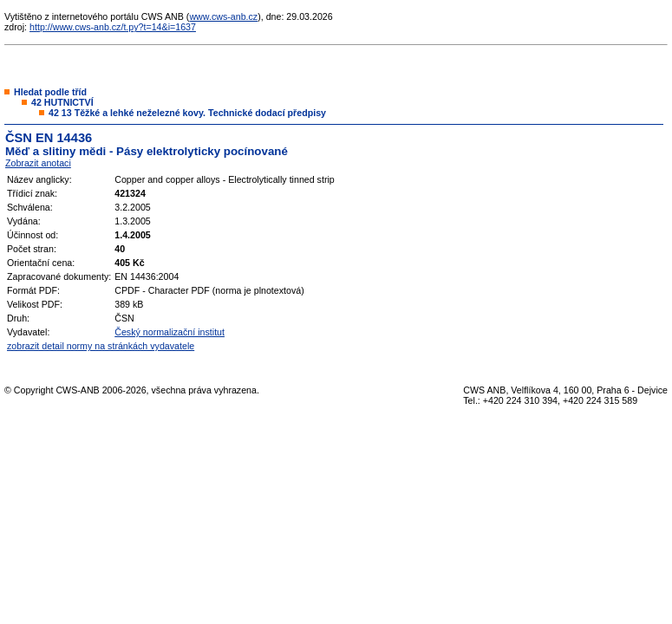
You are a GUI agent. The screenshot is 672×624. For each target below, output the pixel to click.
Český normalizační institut (170, 332)
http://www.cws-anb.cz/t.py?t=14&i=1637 (113, 27)
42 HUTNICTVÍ (62, 102)
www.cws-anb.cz (223, 16)
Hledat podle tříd (50, 92)
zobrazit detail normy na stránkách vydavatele (101, 346)
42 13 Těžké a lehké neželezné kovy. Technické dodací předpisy (187, 113)
